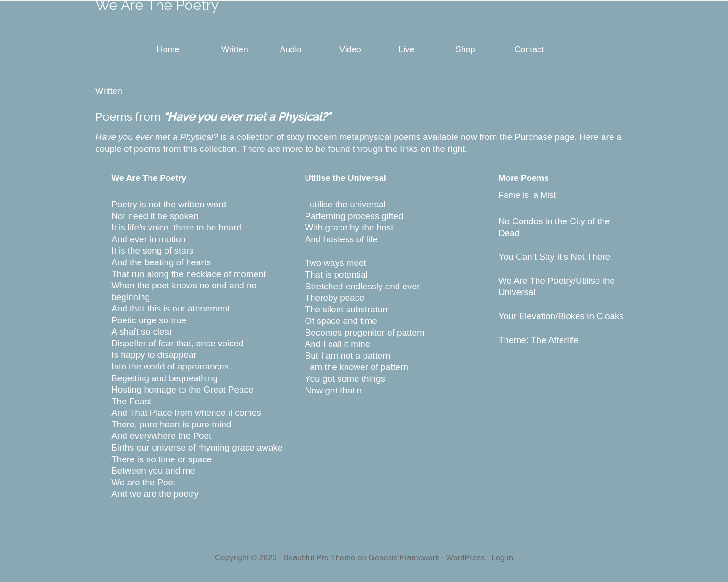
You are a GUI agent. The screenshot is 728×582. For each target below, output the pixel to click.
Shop (465, 49)
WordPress (466, 558)
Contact (529, 49)
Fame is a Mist (527, 195)
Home (168, 49)
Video (350, 49)
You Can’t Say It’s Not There (555, 257)
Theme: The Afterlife (538, 340)
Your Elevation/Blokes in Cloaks (561, 316)
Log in (502, 558)
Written (235, 49)
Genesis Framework (404, 558)
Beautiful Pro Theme (319, 558)
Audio (291, 49)
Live (406, 49)
